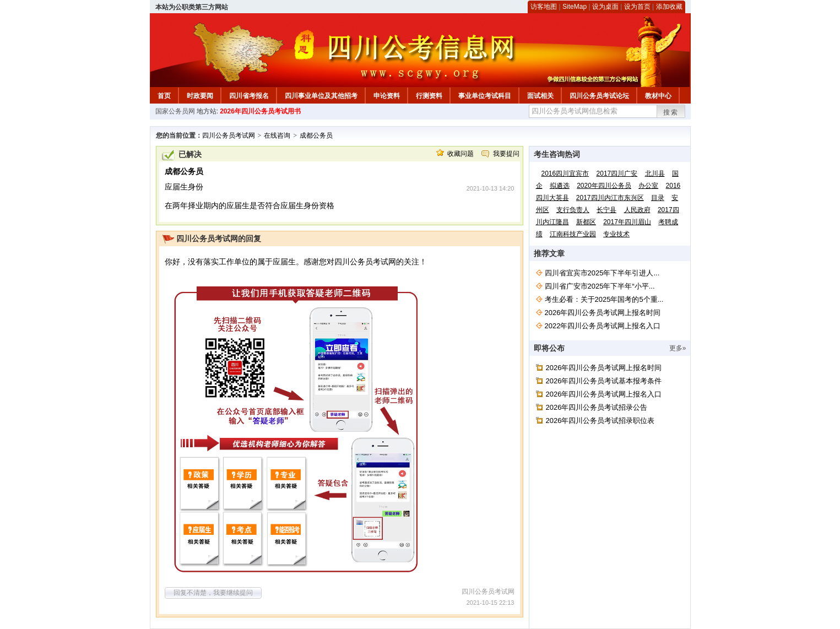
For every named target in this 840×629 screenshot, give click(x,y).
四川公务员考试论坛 (599, 96)
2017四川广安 (617, 173)
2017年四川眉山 (627, 222)
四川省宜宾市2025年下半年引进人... (602, 273)
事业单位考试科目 (485, 96)
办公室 (648, 186)
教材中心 (658, 96)
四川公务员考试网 (229, 135)
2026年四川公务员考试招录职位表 (600, 421)
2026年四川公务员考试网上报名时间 (603, 313)
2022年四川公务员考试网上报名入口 (603, 326)
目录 (658, 198)
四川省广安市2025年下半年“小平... (600, 286)
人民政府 (637, 210)
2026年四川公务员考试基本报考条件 (604, 381)
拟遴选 (560, 186)
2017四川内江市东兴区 (610, 198)
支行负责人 (573, 210)
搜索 (671, 112)
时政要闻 (200, 96)
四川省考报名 (249, 96)
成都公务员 (316, 135)
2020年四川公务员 (604, 186)
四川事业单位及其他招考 (321, 96)
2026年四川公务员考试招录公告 (597, 407)
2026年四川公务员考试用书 (260, 111)
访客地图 (544, 7)
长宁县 (606, 210)
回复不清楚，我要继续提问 (213, 593)
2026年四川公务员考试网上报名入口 (604, 394)
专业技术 (616, 234)
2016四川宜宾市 (565, 173)
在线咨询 (277, 135)
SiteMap (575, 7)
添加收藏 (669, 7)
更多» (678, 348)
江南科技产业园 (573, 234)
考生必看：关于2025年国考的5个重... (604, 299)
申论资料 (387, 96)
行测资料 (429, 96)
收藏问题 (460, 154)
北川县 (655, 173)
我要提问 (506, 154)
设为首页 (637, 7)
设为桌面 (605, 7)
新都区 (586, 222)
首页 (164, 96)
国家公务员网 (175, 111)
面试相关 (540, 96)
